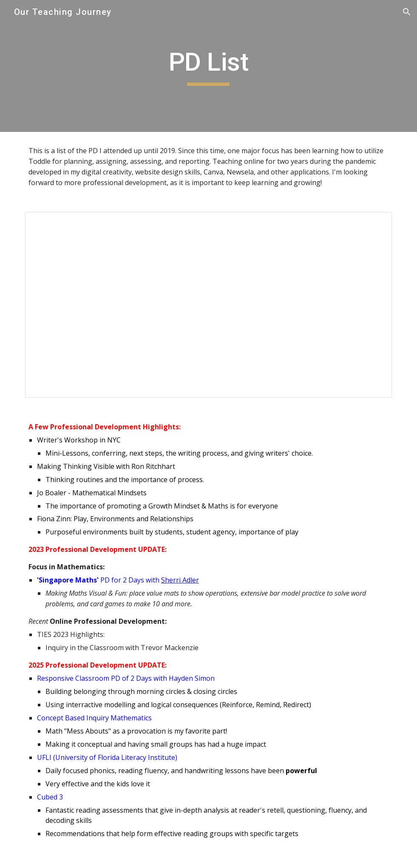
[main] (209, 66)
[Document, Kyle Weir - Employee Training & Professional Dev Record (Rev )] (208, 305)
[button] (407, 12)
